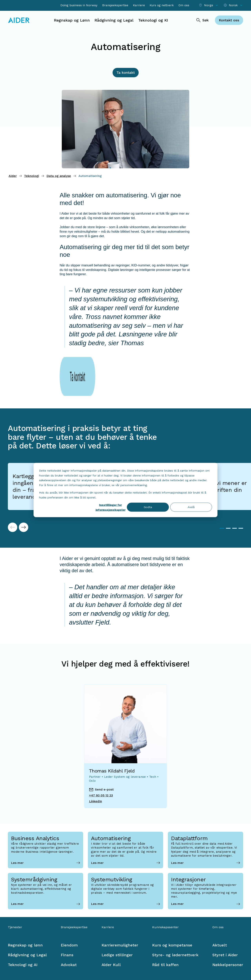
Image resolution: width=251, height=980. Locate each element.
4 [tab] (241, 499)
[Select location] (209, 5)
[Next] (24, 498)
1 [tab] (222, 499)
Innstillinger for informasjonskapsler (110, 507)
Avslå (191, 507)
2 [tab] (228, 499)
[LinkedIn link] (22, 961)
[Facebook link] (11, 961)
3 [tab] (235, 499)
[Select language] (233, 5)
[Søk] (202, 20)
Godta (148, 507)
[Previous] (13, 498)
